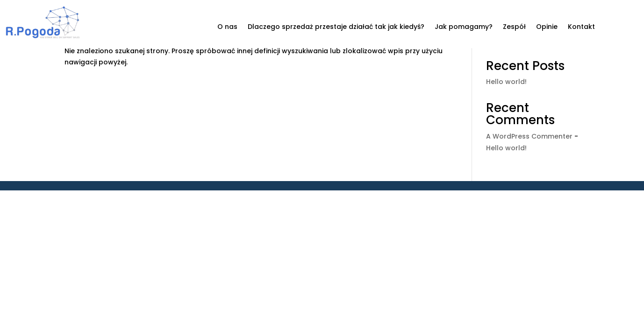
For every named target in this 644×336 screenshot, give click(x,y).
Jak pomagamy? (464, 27)
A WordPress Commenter (529, 136)
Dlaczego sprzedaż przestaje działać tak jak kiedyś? (336, 27)
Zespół (514, 27)
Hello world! (506, 82)
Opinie (547, 27)
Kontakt (581, 27)
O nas (227, 27)
